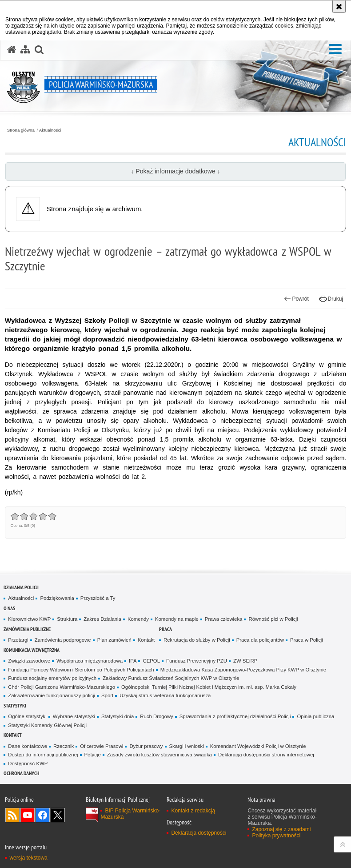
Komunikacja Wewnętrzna (32, 650)
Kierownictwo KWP (29, 619)
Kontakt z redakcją (193, 811)
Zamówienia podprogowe (63, 640)
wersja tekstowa (28, 858)
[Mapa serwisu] (25, 50)
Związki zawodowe (29, 661)
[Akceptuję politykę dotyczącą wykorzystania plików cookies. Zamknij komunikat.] (339, 6)
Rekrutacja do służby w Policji (197, 640)
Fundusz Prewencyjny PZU (197, 661)
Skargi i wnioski (187, 746)
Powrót (296, 299)
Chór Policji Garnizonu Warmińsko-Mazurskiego (62, 687)
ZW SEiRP (245, 661)
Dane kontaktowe (28, 746)
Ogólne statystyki (27, 716)
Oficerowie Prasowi (102, 746)
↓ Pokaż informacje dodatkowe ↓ (175, 171)
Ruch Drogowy (157, 716)
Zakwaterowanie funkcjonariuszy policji (52, 695)
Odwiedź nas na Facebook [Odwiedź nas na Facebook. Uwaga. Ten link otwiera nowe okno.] (43, 815)
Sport (107, 695)
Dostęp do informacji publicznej (43, 755)
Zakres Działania (102, 619)
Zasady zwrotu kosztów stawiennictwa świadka (160, 755)
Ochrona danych (21, 773)
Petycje (93, 755)
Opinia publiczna (315, 716)
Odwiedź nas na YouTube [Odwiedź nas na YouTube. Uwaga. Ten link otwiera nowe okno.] (28, 815)
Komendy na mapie (177, 619)
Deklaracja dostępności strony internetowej (266, 755)
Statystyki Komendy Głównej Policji (47, 725)
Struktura (67, 619)
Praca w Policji (307, 640)
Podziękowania (57, 598)
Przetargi (18, 640)
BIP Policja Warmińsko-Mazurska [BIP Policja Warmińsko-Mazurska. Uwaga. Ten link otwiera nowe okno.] (130, 814)
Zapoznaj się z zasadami (281, 829)
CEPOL (151, 661)
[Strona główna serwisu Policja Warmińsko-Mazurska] (12, 50)
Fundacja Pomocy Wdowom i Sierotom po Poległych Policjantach (81, 670)
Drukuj (331, 299)
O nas (9, 608)
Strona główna (21, 130)
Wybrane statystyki (74, 716)
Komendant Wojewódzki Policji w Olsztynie (258, 746)
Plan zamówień (114, 640)
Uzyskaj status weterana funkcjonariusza (165, 695)
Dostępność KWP (28, 764)
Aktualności (50, 130)
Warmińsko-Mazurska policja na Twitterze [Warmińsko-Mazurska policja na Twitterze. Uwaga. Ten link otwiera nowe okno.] (58, 815)
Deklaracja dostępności (199, 833)
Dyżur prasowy (146, 746)
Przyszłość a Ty (98, 598)
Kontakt (146, 640)
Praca (166, 629)
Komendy (138, 619)
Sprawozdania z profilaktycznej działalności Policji (235, 716)
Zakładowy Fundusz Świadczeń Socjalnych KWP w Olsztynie (171, 678)
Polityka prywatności (276, 836)
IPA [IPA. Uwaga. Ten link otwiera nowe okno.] (133, 661)
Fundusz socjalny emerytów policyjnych (52, 678)
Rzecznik (64, 746)
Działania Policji (21, 587)
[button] (335, 49)
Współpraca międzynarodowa (90, 661)
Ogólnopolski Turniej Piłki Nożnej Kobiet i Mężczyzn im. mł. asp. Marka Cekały (209, 687)
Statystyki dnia (118, 716)
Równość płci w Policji (273, 619)
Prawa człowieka (224, 619)
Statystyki (15, 705)
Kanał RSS (12, 815)
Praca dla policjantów (260, 640)
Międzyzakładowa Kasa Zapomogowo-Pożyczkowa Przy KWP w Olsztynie (243, 670)
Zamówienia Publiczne (27, 629)
